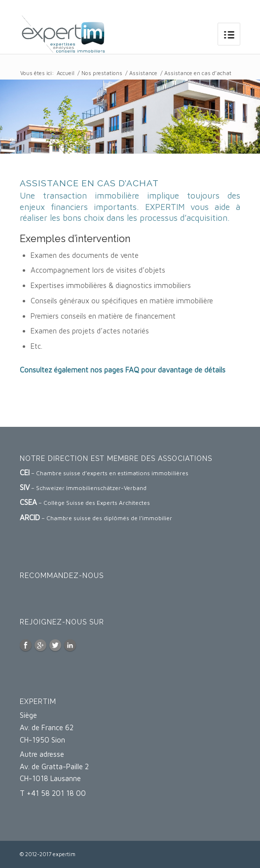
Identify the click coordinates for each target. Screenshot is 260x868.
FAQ (132, 370)
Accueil (66, 73)
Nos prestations (102, 73)
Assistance (143, 73)
